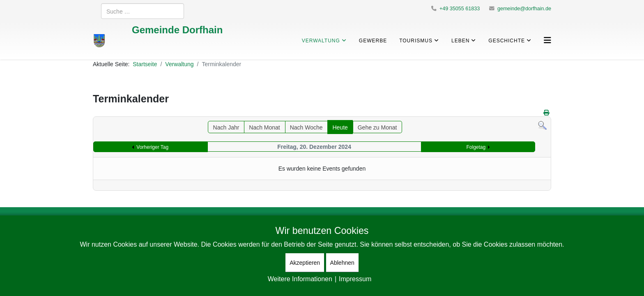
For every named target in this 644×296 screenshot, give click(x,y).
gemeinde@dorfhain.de (524, 8)
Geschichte (507, 40)
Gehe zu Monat (377, 127)
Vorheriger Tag (152, 147)
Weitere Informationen (300, 279)
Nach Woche (306, 127)
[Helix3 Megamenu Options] (547, 40)
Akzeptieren (305, 262)
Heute (340, 127)
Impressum (355, 279)
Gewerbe (373, 40)
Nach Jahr (226, 127)
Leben (460, 40)
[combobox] (143, 11)
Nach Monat (264, 127)
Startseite (145, 64)
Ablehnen (342, 262)
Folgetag (476, 147)
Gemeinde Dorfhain (177, 29)
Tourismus (416, 40)
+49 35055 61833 (460, 8)
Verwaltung (321, 40)
